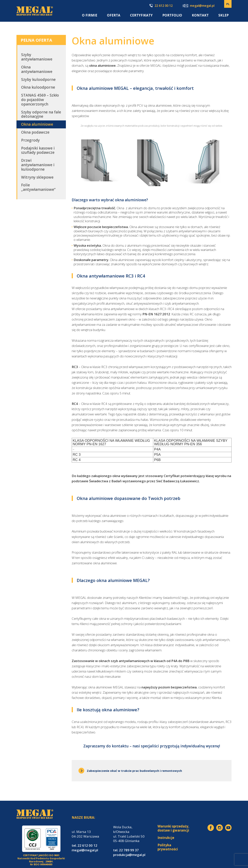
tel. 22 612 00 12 (84, 845)
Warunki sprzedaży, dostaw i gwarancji (173, 828)
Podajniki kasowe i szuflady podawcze (38, 150)
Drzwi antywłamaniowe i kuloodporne (38, 165)
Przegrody (30, 140)
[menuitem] (228, 4)
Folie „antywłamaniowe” (38, 187)
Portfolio (172, 15)
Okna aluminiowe (37, 124)
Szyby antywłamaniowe (37, 57)
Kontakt (200, 15)
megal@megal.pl (198, 6)
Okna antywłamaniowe (37, 69)
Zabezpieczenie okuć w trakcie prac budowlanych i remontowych (130, 771)
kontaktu (120, 746)
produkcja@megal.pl (129, 855)
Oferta (114, 15)
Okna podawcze (35, 132)
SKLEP (223, 15)
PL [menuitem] (228, 4)
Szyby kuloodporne (38, 80)
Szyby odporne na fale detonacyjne (41, 114)
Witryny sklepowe (37, 177)
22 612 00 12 (161, 6)
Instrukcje (166, 838)
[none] (228, 4)
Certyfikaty (141, 15)
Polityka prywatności (168, 847)
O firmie (90, 15)
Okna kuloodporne (38, 87)
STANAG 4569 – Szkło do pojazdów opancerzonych (40, 100)
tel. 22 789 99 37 (126, 850)
